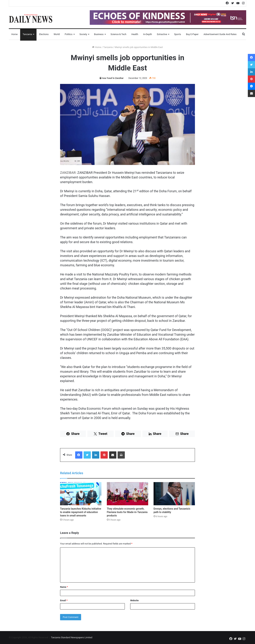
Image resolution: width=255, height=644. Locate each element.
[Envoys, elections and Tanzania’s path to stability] (174, 494)
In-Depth (147, 34)
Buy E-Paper (192, 34)
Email (64, 600)
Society (83, 34)
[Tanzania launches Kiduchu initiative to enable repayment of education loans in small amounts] (81, 494)
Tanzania (27, 34)
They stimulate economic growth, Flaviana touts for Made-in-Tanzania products (127, 512)
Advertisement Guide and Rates (220, 34)
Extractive (162, 34)
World (57, 34)
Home (14, 34)
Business (99, 34)
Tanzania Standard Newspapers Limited (72, 637)
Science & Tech (119, 34)
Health (135, 34)
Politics (69, 34)
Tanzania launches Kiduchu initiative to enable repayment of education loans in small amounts (81, 512)
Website (134, 600)
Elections (44, 34)
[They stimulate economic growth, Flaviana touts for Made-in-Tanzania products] (127, 494)
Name (64, 587)
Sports (177, 34)
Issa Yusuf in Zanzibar (113, 78)
